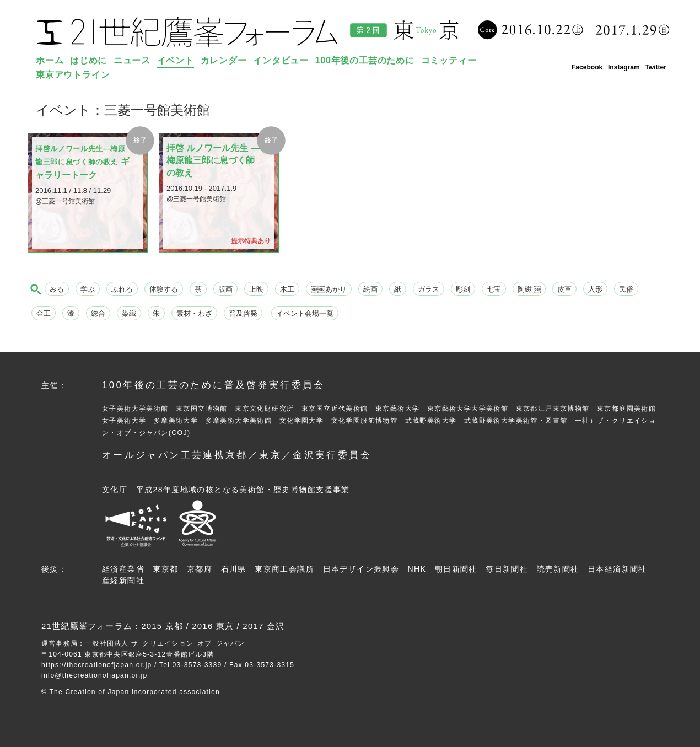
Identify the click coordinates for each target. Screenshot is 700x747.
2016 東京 (213, 626)
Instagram (624, 67)
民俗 (626, 289)
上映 (256, 289)
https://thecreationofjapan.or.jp (97, 665)
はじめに (88, 60)
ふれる (122, 289)
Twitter (656, 67)
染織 (129, 313)
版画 (225, 289)
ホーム (50, 60)
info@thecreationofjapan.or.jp (94, 675)
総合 (98, 313)
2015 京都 (162, 626)
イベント (176, 60)
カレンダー (224, 60)
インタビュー (281, 60)
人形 (595, 289)
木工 (287, 289)
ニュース (132, 60)
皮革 (564, 289)
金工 (44, 313)
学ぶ (88, 289)
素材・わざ (194, 313)
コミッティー (449, 60)
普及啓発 (243, 313)
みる (57, 289)
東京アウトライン (73, 75)
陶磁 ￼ (529, 289)
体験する (164, 289)
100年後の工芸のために (365, 60)
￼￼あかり (329, 289)
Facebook (587, 67)
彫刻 (463, 289)
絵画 (370, 289)
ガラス (429, 289)
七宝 (494, 289)
